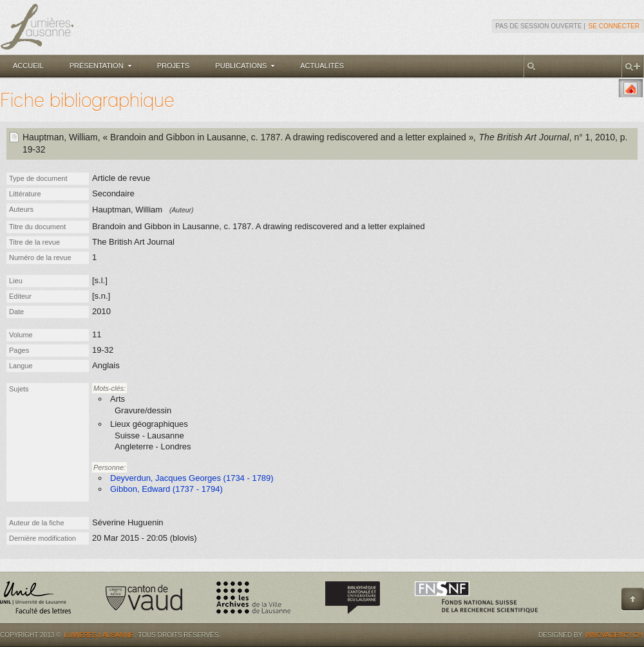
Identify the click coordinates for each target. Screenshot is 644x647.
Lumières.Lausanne (99, 635)
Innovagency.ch (614, 635)
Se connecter (614, 26)
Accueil (28, 66)
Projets (174, 66)
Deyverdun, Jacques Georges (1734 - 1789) (192, 478)
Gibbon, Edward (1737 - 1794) (166, 489)
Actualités (322, 66)
